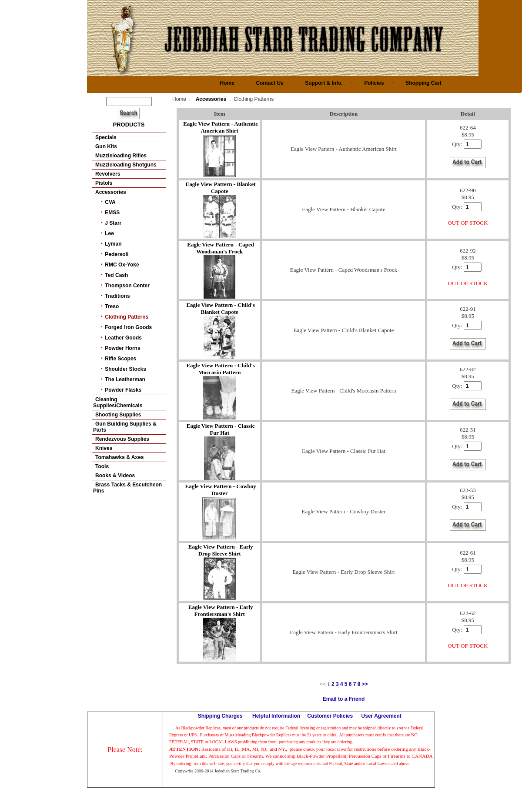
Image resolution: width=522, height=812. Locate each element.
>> (365, 684)
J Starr (113, 223)
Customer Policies (330, 716)
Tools (102, 466)
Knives (104, 448)
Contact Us (269, 83)
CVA (110, 202)
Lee (109, 233)
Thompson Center (127, 286)
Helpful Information (276, 716)
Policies (374, 83)
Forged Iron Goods (128, 327)
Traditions (117, 296)
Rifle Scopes (120, 359)
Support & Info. (324, 83)
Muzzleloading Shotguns (126, 165)
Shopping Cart (423, 83)
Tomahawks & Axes (119, 457)
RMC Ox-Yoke (122, 265)
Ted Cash (116, 275)
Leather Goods (123, 338)
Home (227, 83)
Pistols (104, 183)
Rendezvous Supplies (122, 439)
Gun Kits (106, 146)
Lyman (113, 244)
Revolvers (108, 174)
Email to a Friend (344, 699)
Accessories (111, 192)
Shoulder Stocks (125, 369)
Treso (112, 306)
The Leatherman (125, 379)
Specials (106, 137)
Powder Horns (122, 348)
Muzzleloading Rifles (121, 156)
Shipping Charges (220, 716)
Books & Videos (115, 476)
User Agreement (381, 716)
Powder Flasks (123, 390)
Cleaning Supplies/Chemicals (118, 403)
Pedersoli (117, 254)
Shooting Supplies (118, 415)
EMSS (112, 213)
